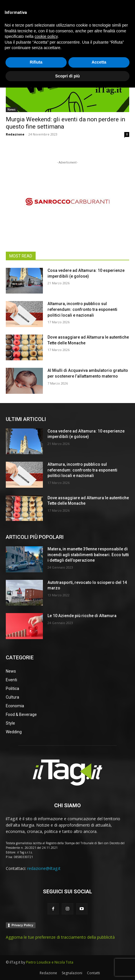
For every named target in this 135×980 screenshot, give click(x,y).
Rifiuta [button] (36, 955)
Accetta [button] (99, 955)
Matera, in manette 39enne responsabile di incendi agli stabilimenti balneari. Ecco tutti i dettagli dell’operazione (88, 555)
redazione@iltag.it (44, 868)
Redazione (15, 134)
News (12, 109)
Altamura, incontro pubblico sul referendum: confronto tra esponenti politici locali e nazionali (82, 309)
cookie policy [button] (46, 929)
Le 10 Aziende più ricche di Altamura (82, 616)
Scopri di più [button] (68, 968)
